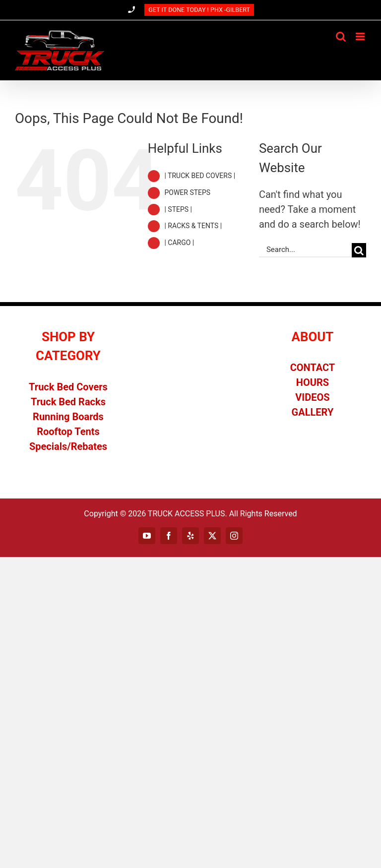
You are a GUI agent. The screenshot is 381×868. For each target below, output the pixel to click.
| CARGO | (179, 243)
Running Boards (68, 417)
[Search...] (305, 250)
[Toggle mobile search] (341, 36)
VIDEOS (312, 397)
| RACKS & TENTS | (193, 226)
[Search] (359, 250)
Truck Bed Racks (68, 402)
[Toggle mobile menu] (361, 36)
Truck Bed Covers (68, 387)
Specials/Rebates (68, 446)
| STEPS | (178, 209)
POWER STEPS (187, 192)
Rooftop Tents (68, 432)
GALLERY (313, 412)
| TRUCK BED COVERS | (200, 176)
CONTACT (313, 368)
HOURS (313, 382)
